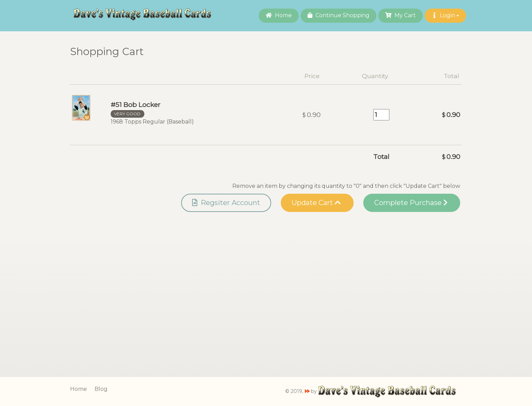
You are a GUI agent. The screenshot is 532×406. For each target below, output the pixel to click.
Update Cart (316, 203)
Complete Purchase (411, 203)
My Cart (401, 15)
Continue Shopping (339, 15)
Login (445, 15)
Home (279, 15)
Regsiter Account (226, 203)
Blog (101, 389)
